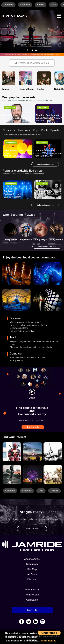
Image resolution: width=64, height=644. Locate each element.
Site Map (32, 569)
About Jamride (32, 559)
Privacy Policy (32, 590)
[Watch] (32, 392)
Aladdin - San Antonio (47, 115)
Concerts (8, 5)
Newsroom (32, 564)
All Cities (32, 574)
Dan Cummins (11, 115)
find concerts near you (47, 247)
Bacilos (8, 191)
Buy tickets (10, 108)
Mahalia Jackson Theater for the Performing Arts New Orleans (30, 154)
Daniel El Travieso (44, 151)
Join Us (32, 610)
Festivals (25, 5)
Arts (53, 5)
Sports (41, 5)
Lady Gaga (41, 240)
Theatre (54, 491)
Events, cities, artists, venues (32, 63)
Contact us (32, 600)
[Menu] (59, 15)
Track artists (33, 427)
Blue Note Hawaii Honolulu (15, 118)
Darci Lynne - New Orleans (18, 151)
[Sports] (32, 452)
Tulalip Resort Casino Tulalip (47, 194)
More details (49, 641)
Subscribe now (32, 529)
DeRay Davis (10, 240)
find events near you (45, 165)
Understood (49, 633)
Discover (32, 580)
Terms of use (32, 595)
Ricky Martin (56, 240)
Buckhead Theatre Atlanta (15, 194)
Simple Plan (26, 240)
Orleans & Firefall (44, 191)
